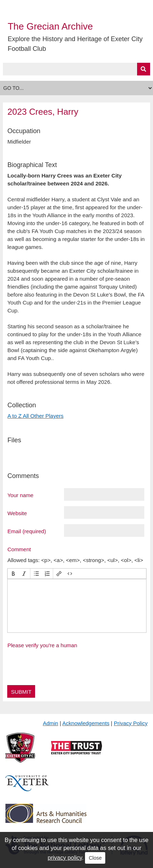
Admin (50, 723)
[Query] (76, 69)
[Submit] (144, 69)
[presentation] (13, 574)
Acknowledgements (86, 723)
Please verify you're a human (42, 645)
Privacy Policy (131, 723)
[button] (13, 574)
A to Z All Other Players (35, 416)
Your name (20, 495)
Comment (19, 549)
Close (95, 858)
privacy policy (65, 858)
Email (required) (27, 531)
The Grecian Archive (50, 26)
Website (17, 513)
